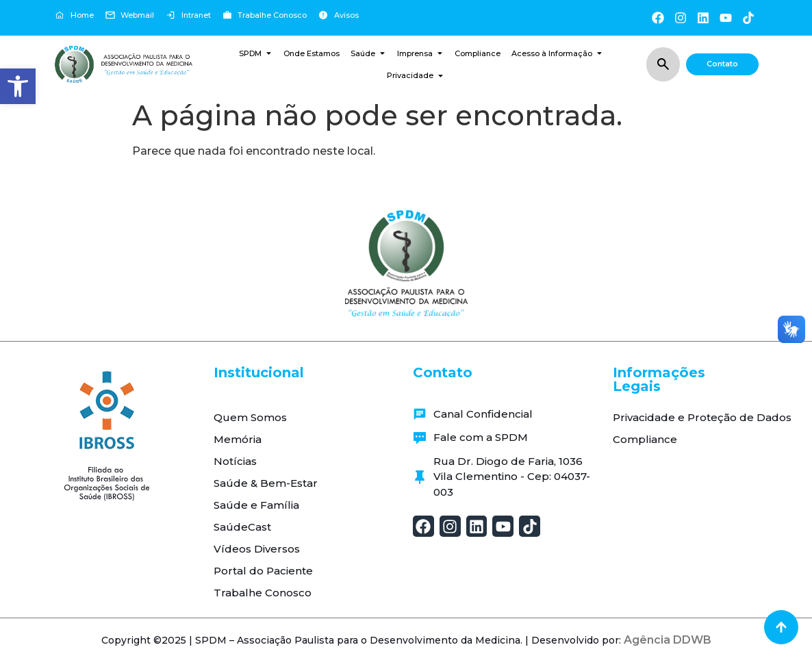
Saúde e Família (256, 505)
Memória (238, 439)
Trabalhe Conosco (263, 593)
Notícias (235, 461)
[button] (18, 86)
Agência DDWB (668, 640)
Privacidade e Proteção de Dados (702, 417)
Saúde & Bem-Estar (266, 483)
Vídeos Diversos (257, 549)
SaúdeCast (242, 527)
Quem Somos (250, 417)
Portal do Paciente (263, 571)
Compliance (645, 439)
